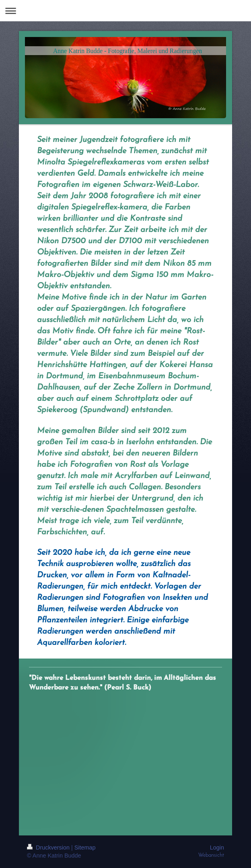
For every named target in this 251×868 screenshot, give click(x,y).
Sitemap (85, 847)
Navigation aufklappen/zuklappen (125, 11)
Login (217, 847)
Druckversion (49, 847)
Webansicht (211, 855)
